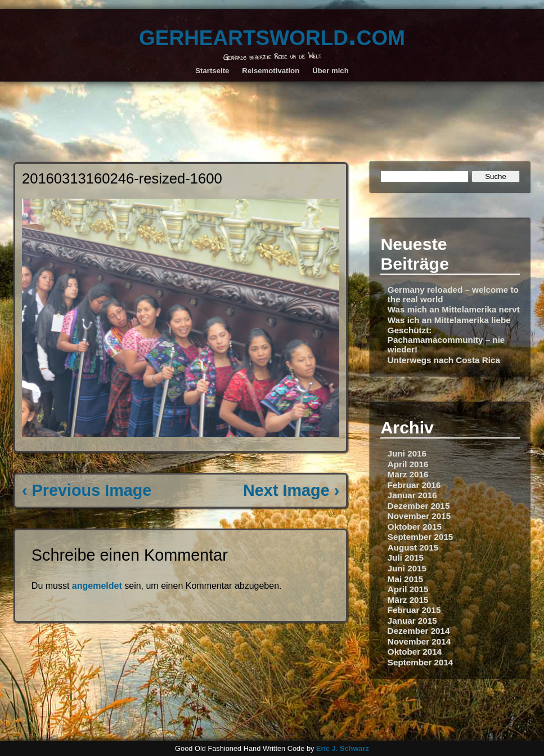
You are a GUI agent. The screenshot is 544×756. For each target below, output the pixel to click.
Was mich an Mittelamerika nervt (454, 309)
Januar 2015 (412, 621)
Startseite (212, 71)
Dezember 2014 (419, 631)
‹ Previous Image (87, 490)
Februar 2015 (414, 610)
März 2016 (408, 474)
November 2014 (419, 641)
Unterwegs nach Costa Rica (444, 360)
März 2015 (408, 600)
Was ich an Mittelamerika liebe (449, 320)
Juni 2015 (407, 568)
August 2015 (413, 547)
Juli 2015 (406, 558)
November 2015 (419, 516)
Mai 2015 (405, 579)
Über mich (331, 71)
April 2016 (408, 464)
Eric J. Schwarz (343, 748)
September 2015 (421, 537)
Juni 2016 (407, 453)
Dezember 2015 (419, 506)
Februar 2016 (414, 485)
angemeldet (97, 586)
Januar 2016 (412, 495)
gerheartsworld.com (272, 35)
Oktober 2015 (415, 527)
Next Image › (291, 490)
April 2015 (408, 589)
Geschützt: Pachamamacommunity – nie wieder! (446, 340)
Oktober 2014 (415, 652)
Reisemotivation (271, 71)
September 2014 (421, 662)
